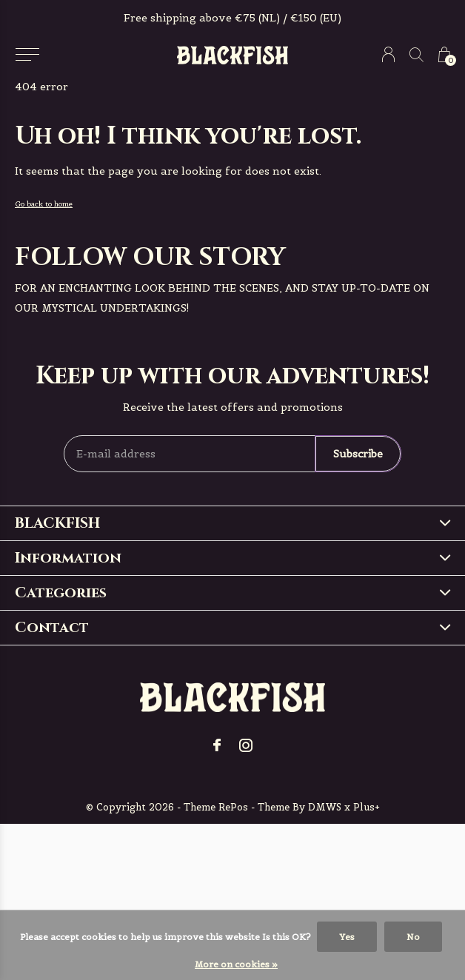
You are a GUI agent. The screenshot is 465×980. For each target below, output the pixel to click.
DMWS (325, 807)
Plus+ (367, 807)
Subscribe (358, 454)
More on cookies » (236, 964)
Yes (347, 937)
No (413, 937)
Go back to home (44, 204)
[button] (27, 55)
